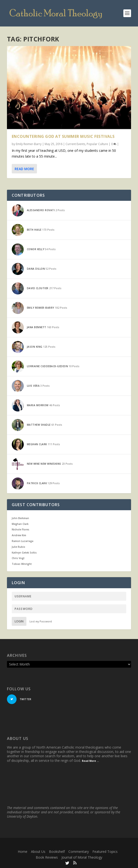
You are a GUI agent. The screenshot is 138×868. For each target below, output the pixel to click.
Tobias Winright (22, 564)
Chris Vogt (18, 558)
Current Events (75, 144)
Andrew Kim (19, 535)
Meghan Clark (20, 524)
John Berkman (20, 518)
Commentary (79, 852)
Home (23, 852)
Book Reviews (47, 857)
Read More (24, 168)
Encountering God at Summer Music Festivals (63, 136)
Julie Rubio (18, 547)
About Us (38, 852)
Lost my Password (41, 621)
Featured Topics (105, 852)
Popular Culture (97, 144)
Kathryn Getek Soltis (24, 553)
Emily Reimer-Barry (29, 144)
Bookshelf (57, 852)
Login (19, 621)
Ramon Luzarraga (23, 541)
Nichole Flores (21, 529)
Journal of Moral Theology (82, 857)
